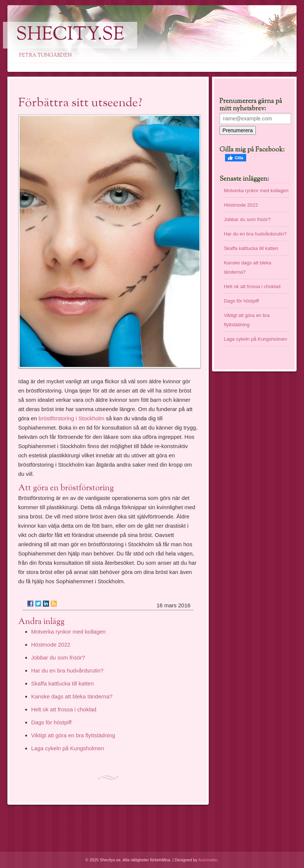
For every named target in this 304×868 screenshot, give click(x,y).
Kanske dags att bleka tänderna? (72, 696)
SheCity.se (70, 35)
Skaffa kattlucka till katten (62, 683)
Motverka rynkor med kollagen (68, 632)
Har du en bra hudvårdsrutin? (67, 670)
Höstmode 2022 (51, 645)
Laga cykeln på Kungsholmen (68, 748)
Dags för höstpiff (51, 722)
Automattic (208, 860)
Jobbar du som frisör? (58, 657)
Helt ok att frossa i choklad (64, 709)
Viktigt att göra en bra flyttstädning (73, 735)
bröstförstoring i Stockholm (72, 418)
